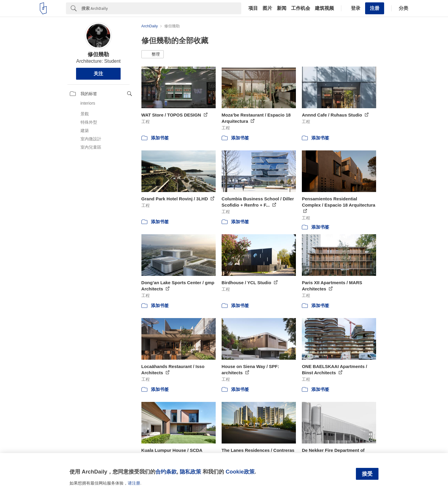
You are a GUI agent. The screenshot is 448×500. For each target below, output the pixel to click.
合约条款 (166, 472)
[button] (153, 54)
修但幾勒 (98, 54)
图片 (267, 8)
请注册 (134, 483)
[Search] (161, 8)
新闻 (282, 8)
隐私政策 (190, 472)
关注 (98, 74)
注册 (375, 8)
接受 (367, 474)
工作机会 (301, 8)
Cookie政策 (240, 472)
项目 (253, 8)
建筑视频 (324, 8)
